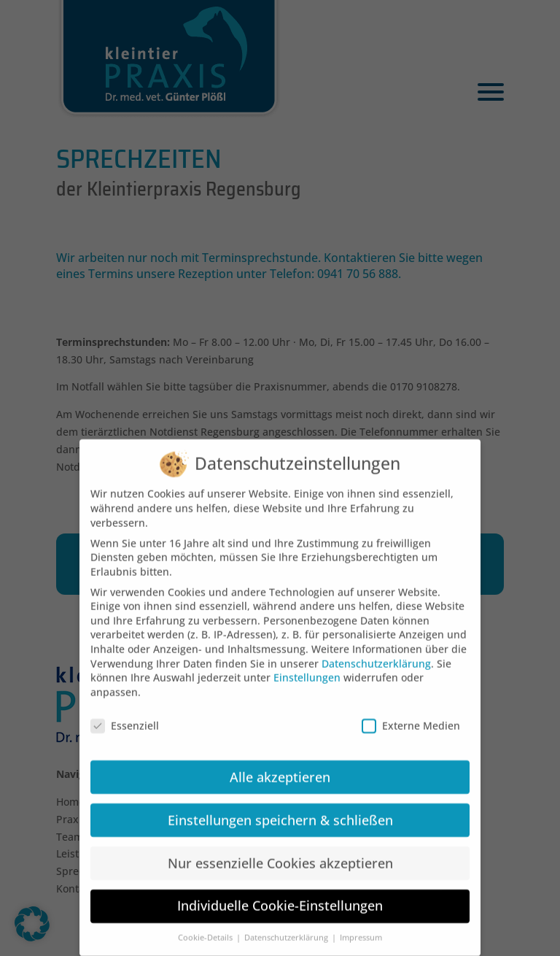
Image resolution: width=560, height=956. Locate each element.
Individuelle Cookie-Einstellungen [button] (280, 893)
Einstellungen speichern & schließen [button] (280, 807)
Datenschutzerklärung (376, 651)
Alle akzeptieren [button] (280, 764)
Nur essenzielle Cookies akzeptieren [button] (280, 850)
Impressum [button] (361, 925)
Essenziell (125, 713)
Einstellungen (307, 665)
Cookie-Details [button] (206, 925)
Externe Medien (411, 713)
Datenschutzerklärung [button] (287, 925)
